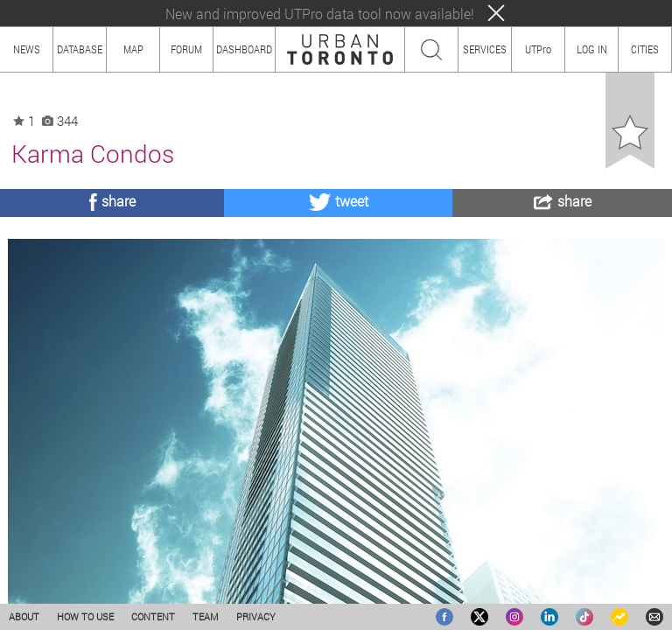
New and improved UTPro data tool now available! (320, 14)
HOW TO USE (85, 616)
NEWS (27, 49)
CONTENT (153, 616)
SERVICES (485, 49)
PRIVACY (256, 616)
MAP (133, 49)
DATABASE (80, 49)
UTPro (538, 49)
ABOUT (24, 616)
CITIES (645, 49)
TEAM (206, 616)
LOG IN (592, 49)
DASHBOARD (244, 49)
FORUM (186, 49)
